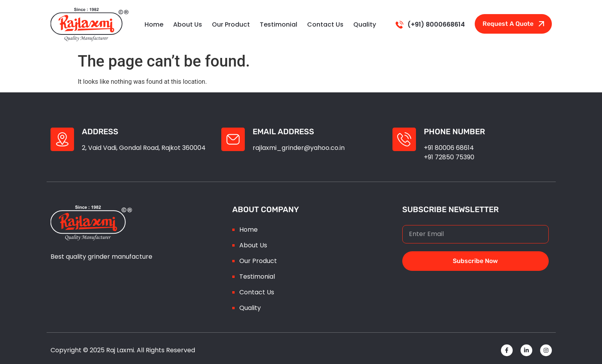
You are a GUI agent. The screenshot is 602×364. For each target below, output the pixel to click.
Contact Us (325, 24)
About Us (188, 24)
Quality (365, 24)
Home (154, 24)
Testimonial (257, 277)
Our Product (231, 24)
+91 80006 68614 (449, 148)
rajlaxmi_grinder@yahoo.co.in (299, 148)
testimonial (278, 24)
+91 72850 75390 (449, 157)
